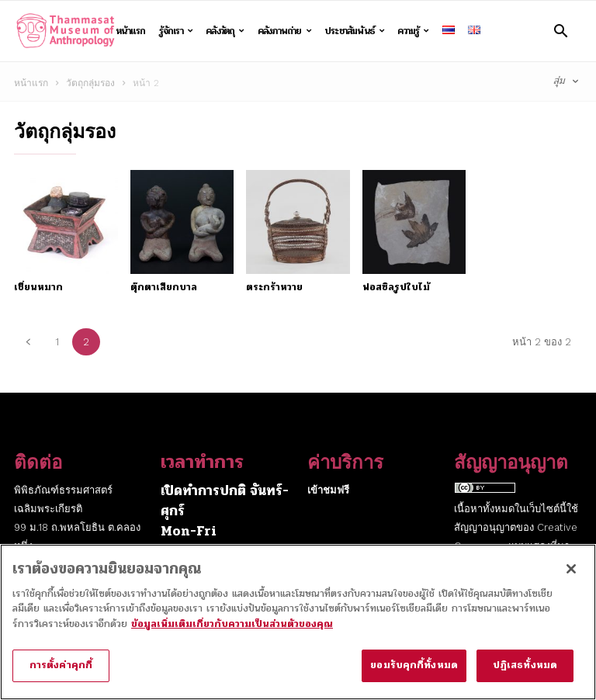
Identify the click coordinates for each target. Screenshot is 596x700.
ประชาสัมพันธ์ (354, 31)
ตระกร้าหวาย (274, 287)
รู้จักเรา (176, 31)
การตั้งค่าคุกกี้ (61, 674)
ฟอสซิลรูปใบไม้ (396, 287)
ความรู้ (413, 31)
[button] (561, 31)
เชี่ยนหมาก (38, 287)
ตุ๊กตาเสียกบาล (164, 287)
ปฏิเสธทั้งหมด (525, 674)
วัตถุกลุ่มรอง (90, 83)
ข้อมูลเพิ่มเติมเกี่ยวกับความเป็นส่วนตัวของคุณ (232, 632)
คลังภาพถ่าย (284, 31)
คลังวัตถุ (225, 31)
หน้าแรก (130, 31)
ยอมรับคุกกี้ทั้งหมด (414, 674)
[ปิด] (571, 577)
